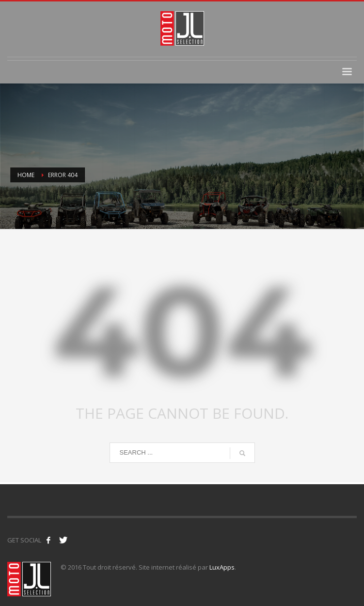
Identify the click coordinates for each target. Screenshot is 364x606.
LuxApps (222, 567)
